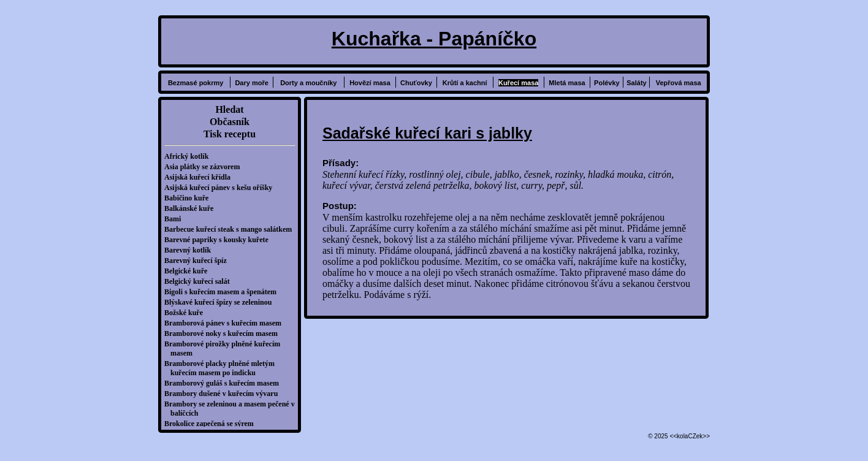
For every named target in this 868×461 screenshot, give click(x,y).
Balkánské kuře (192, 208)
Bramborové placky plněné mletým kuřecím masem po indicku (223, 368)
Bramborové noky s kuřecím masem (224, 333)
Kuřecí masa (518, 83)
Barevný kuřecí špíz (199, 261)
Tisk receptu (230, 134)
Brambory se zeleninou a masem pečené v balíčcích (233, 409)
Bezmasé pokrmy (196, 83)
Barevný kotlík (191, 250)
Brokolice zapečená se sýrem (212, 424)
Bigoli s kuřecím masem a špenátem (223, 292)
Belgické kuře (189, 271)
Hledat (229, 109)
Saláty (636, 83)
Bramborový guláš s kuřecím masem (225, 383)
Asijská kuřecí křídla (200, 177)
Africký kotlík (189, 156)
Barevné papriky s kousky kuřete (219, 240)
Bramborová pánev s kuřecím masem (226, 323)
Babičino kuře (189, 198)
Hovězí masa (370, 83)
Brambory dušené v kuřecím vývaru (224, 394)
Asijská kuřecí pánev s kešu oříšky (221, 188)
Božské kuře (187, 313)
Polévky (607, 83)
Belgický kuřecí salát (200, 281)
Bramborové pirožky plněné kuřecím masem (225, 349)
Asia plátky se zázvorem (205, 167)
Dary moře (251, 83)
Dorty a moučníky (308, 83)
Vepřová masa (679, 83)
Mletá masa (567, 83)
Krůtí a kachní (465, 83)
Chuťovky (416, 83)
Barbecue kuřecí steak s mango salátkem (231, 229)
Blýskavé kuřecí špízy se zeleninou (221, 302)
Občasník (230, 122)
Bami (176, 219)
